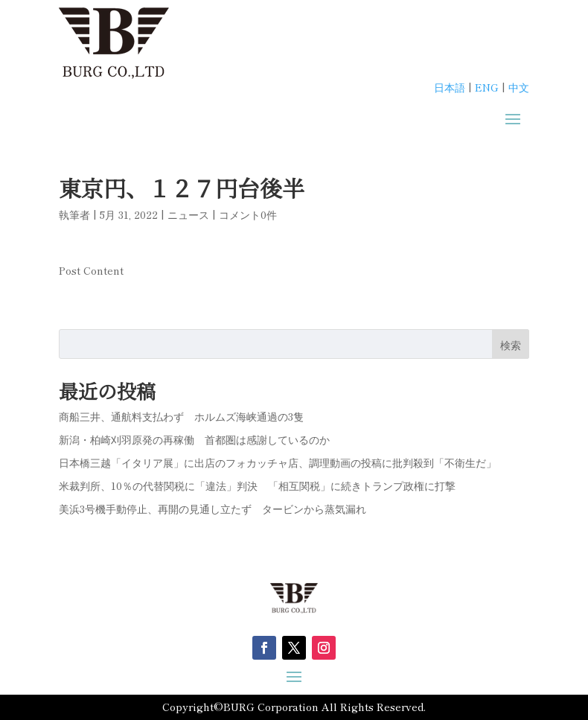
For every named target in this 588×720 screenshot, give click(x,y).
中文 (519, 87)
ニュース (188, 214)
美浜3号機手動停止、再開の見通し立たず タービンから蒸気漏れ (218, 509)
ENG (487, 87)
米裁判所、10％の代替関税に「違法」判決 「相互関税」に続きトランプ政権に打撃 (257, 485)
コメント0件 (248, 214)
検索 (511, 345)
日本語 (450, 87)
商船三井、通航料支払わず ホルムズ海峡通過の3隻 (181, 416)
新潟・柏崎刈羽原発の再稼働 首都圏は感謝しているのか (194, 439)
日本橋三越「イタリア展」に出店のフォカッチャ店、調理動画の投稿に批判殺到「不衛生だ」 (278, 462)
